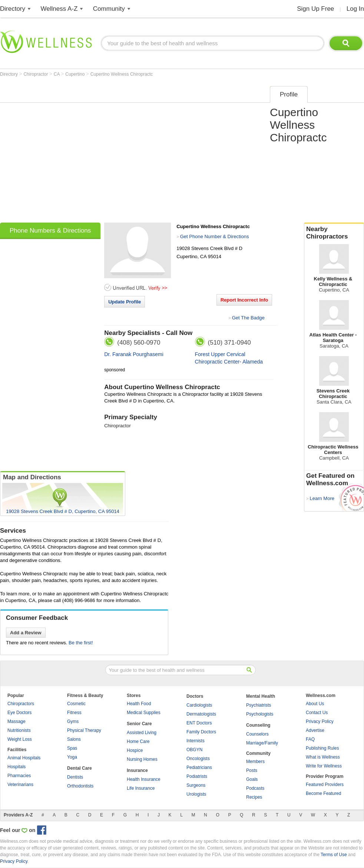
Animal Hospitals (24, 758)
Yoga (72, 757)
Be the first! (81, 643)
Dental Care (80, 768)
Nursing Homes (142, 759)
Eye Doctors (19, 713)
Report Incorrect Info (244, 300)
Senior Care (139, 724)
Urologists (196, 794)
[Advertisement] (70, 152)
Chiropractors (21, 704)
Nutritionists (19, 730)
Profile (289, 94)
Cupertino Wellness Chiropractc (122, 74)
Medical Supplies (144, 713)
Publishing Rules (322, 748)
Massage (16, 721)
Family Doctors (201, 732)
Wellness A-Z (59, 9)
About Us (315, 704)
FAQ (310, 739)
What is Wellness (323, 757)
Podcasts (255, 788)
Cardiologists (199, 705)
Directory (13, 9)
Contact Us (317, 713)
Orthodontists (80, 786)
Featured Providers (325, 785)
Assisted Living (142, 733)
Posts (252, 770)
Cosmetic (76, 704)
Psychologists (260, 714)
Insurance (137, 770)
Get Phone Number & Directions (215, 236)
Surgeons (196, 785)
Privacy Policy (320, 721)
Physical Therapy (84, 730)
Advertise (315, 730)
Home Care (138, 742)
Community (109, 9)
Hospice (135, 750)
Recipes (254, 797)
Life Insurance (141, 788)
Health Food (139, 704)
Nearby (334, 233)
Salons (74, 739)
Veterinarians (20, 785)
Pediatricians (199, 767)
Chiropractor (36, 74)
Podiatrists (197, 776)
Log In (355, 9)
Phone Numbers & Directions (50, 231)
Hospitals (16, 767)
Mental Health (261, 696)
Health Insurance (144, 779)
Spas (72, 748)
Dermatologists (201, 714)
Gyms (73, 721)
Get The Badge (248, 318)
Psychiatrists (259, 705)
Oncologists (198, 759)
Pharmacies (19, 776)
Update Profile (125, 302)
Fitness (74, 713)
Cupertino (75, 74)
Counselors (257, 734)
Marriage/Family (262, 743)
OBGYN (194, 750)
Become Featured (323, 793)
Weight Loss (20, 739)
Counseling (258, 725)
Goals (252, 779)
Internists (196, 741)
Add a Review (26, 633)
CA (57, 74)
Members (255, 762)
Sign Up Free (315, 9)
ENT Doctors (199, 723)
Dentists (75, 777)
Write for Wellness (324, 766)
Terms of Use (334, 855)
